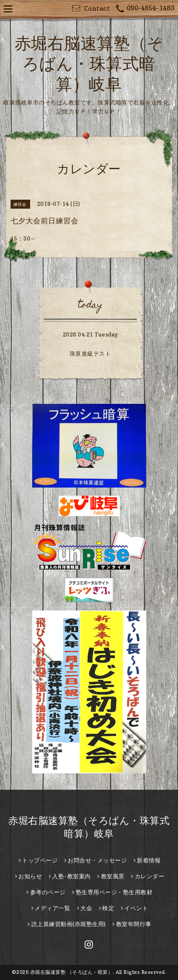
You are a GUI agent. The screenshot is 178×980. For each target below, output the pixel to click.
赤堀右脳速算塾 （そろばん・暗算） (72, 972)
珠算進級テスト (90, 353)
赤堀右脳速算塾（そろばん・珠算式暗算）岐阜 (89, 63)
